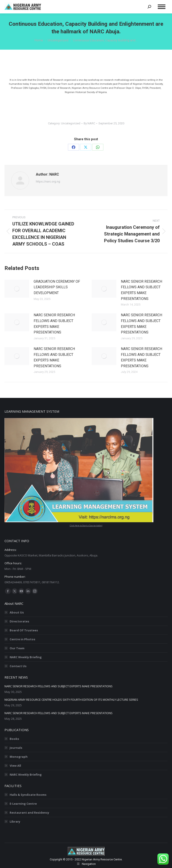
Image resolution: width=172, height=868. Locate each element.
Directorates (19, 621)
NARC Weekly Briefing (26, 657)
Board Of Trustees (24, 630)
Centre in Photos (22, 639)
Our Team (17, 648)
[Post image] (17, 289)
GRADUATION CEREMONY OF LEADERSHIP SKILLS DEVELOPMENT (57, 287)
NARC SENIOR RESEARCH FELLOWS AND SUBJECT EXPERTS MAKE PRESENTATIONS (142, 290)
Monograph (19, 757)
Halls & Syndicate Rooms (28, 795)
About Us (17, 612)
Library (15, 821)
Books (14, 739)
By (89, 123)
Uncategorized (71, 123)
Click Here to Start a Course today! (86, 525)
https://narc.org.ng (48, 181)
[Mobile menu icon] (162, 7)
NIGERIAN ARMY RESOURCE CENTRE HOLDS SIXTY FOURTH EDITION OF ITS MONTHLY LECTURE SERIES (71, 700)
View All (15, 766)
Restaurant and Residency (29, 813)
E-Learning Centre (23, 804)
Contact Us (18, 666)
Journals (16, 748)
